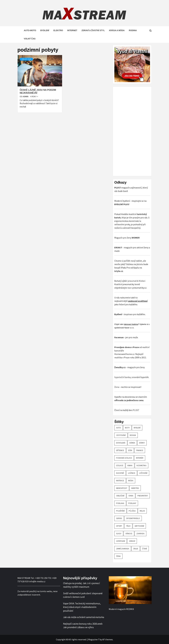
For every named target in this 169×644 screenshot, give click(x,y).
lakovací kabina (131, 324)
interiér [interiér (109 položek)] (140, 458)
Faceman (119, 337)
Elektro (58, 30)
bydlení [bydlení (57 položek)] (137, 428)
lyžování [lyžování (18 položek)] (143, 473)
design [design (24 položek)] (133, 435)
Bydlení (45, 30)
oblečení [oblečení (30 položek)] (120, 496)
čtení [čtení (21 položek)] (145, 549)
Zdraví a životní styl (93, 30)
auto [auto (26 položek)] (119, 428)
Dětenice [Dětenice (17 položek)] (120, 450)
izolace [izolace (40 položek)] (120, 465)
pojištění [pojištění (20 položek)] (120, 511)
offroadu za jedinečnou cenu (129, 400)
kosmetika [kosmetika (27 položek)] (142, 465)
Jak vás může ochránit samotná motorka (84, 617)
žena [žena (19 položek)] (118, 556)
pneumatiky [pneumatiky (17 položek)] (143, 496)
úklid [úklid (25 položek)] (136, 549)
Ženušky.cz (120, 367)
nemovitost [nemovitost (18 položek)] (122, 488)
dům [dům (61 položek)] (130, 450)
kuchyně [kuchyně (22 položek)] (120, 473)
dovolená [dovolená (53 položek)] (121, 443)
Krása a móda (117, 30)
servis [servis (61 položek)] (119, 518)
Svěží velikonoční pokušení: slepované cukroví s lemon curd (83, 595)
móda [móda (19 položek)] (131, 481)
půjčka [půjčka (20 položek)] (132, 511)
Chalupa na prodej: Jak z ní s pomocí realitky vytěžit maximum (82, 585)
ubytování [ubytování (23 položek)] (139, 526)
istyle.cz (119, 271)
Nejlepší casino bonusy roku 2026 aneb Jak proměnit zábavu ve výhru (83, 626)
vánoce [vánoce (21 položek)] (129, 533)
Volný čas (30, 39)
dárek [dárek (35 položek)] (132, 443)
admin (26, 97)
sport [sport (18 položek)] (119, 526)
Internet (72, 30)
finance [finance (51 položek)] (140, 450)
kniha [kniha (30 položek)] (130, 465)
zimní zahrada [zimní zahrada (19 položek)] (123, 549)
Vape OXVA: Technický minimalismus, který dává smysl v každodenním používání (82, 607)
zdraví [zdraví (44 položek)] (132, 541)
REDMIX (130, 609)
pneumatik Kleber (136, 281)
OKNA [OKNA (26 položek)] (131, 496)
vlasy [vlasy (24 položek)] (119, 533)
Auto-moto (30, 30)
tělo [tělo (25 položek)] (128, 526)
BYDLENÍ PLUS (122, 204)
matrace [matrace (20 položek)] (120, 481)
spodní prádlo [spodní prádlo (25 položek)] (133, 518)
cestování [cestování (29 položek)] (121, 435)
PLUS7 (136, 410)
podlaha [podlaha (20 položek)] (120, 503)
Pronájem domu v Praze (127, 347)
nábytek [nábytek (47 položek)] (135, 488)
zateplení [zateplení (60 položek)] (121, 541)
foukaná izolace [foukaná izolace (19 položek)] (124, 458)
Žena (117, 387)
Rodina (133, 30)
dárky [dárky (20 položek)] (142, 443)
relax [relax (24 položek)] (142, 511)
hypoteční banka (122, 377)
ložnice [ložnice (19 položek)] (132, 473)
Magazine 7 (94, 639)
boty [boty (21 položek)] (127, 428)
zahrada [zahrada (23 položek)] (140, 533)
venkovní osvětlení (138, 301)
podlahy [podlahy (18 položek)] (132, 503)
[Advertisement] (136, 131)
